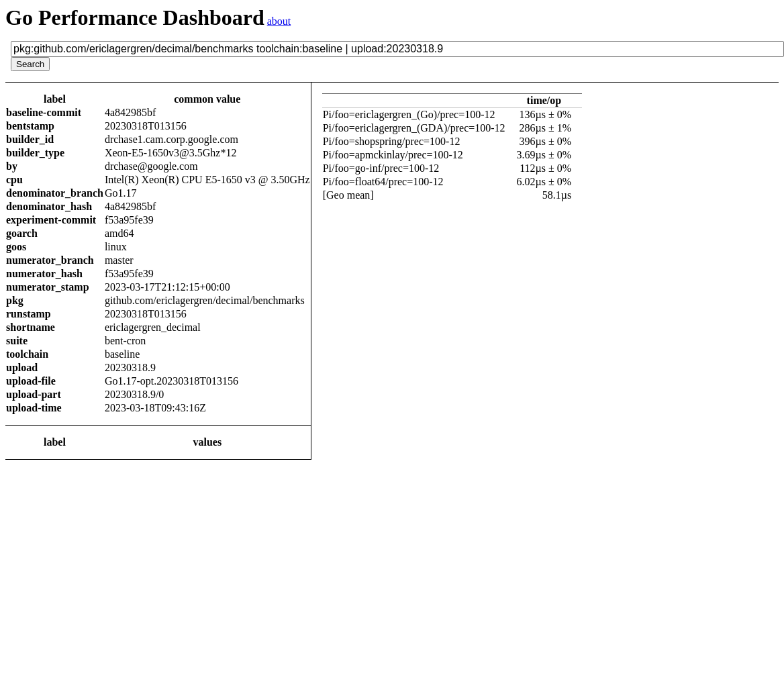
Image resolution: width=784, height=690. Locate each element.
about (279, 21)
